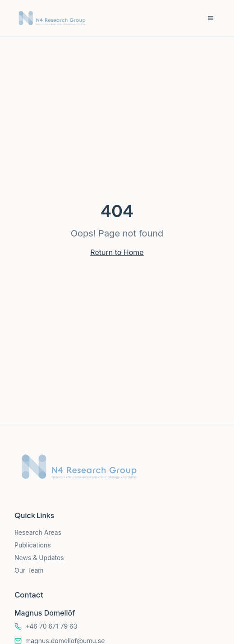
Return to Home (117, 252)
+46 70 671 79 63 (51, 626)
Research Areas (38, 532)
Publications (33, 545)
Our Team (29, 570)
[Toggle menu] (211, 18)
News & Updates (39, 558)
